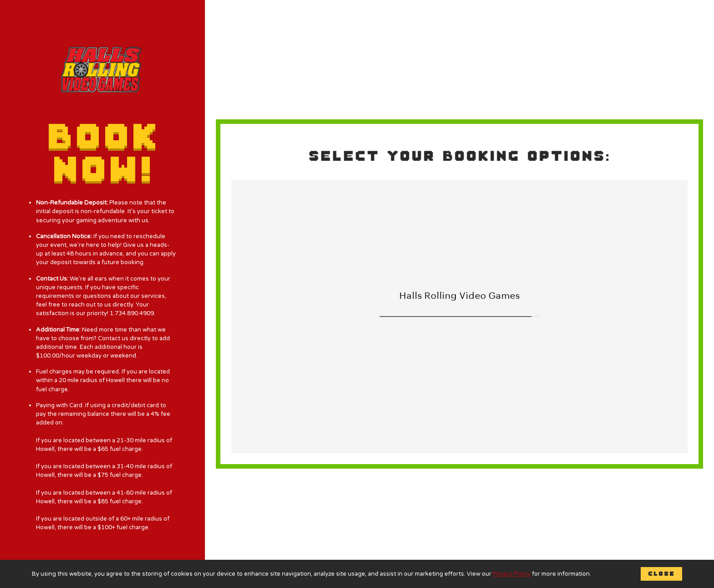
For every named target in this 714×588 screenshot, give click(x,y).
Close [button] (661, 574)
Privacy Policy (512, 574)
